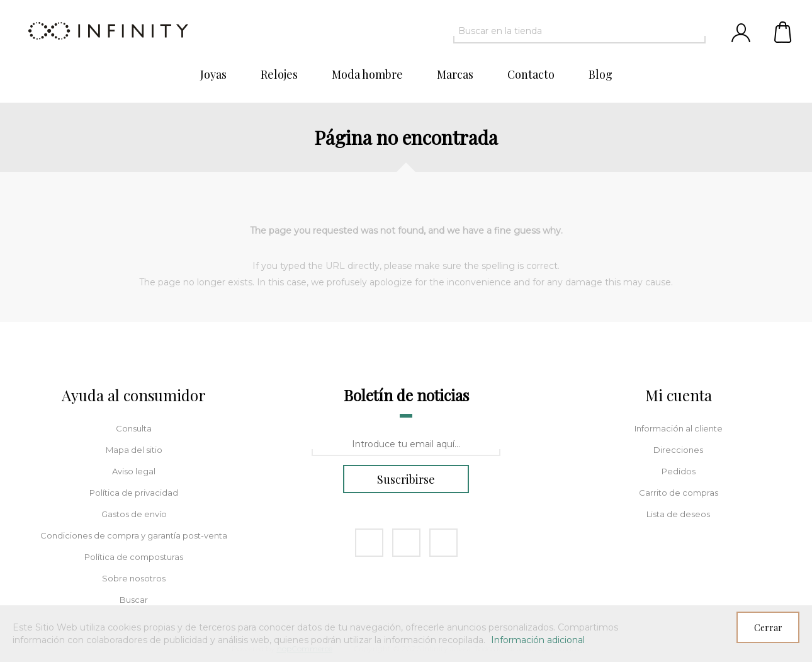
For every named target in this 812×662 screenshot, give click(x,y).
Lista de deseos (678, 514)
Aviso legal (134, 471)
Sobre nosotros (134, 578)
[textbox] (568, 31)
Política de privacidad (134, 493)
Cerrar (768, 628)
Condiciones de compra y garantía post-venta (134, 535)
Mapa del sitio (134, 450)
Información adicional (538, 640)
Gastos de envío (134, 514)
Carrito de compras (784, 31)
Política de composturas (134, 557)
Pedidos (679, 471)
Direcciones (678, 450)
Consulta (134, 428)
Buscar (134, 600)
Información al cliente (679, 428)
